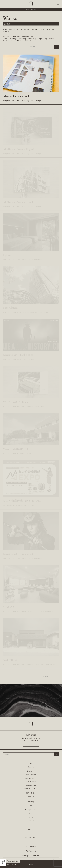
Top (28, 9)
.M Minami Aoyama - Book (18, 202)
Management (31, 785)
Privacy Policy (31, 837)
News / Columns (31, 810)
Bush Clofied (10, 308)
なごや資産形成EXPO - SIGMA (22, 501)
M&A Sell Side (31, 793)
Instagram (31, 846)
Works (31, 813)
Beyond (7, 255)
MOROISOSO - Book (15, 402)
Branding (31, 771)
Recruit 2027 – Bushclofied (18, 355)
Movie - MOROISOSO (16, 449)
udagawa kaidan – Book (16, 96)
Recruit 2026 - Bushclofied (18, 554)
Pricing (31, 802)
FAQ (31, 805)
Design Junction (31, 856)
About (31, 817)
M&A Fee (31, 796)
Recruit (31, 829)
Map (31, 745)
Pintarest (31, 851)
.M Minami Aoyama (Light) (18, 149)
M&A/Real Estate (31, 789)
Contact (31, 820)
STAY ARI (9, 607)
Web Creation (31, 775)
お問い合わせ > (31, 708)
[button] (58, 4)
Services (31, 767)
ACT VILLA (10, 660)
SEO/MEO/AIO (31, 782)
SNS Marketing (31, 778)
